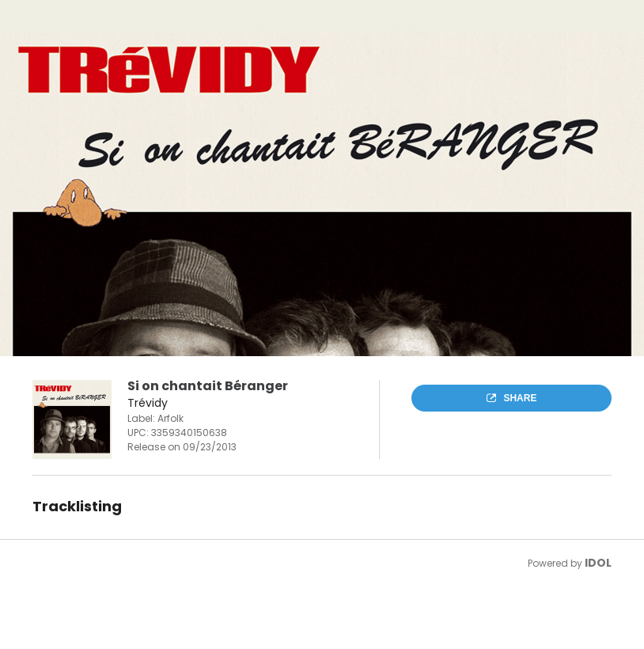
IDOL (598, 563)
